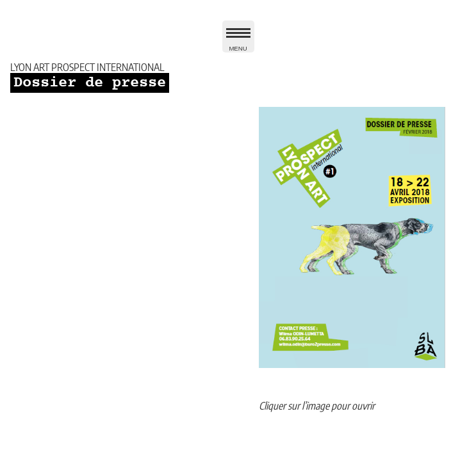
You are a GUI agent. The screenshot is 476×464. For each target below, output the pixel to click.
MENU (238, 42)
